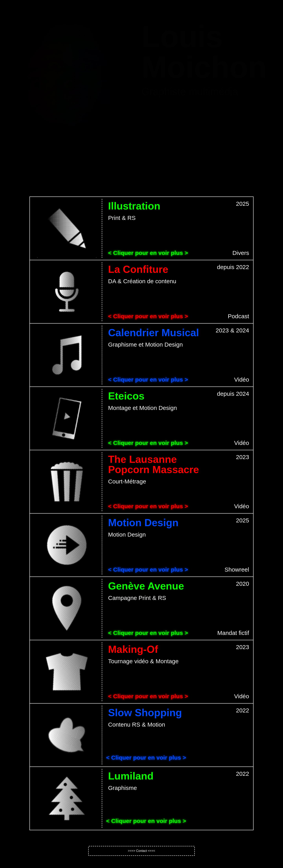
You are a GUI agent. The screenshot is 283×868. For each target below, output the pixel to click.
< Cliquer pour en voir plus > (148, 253)
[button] (142, 851)
